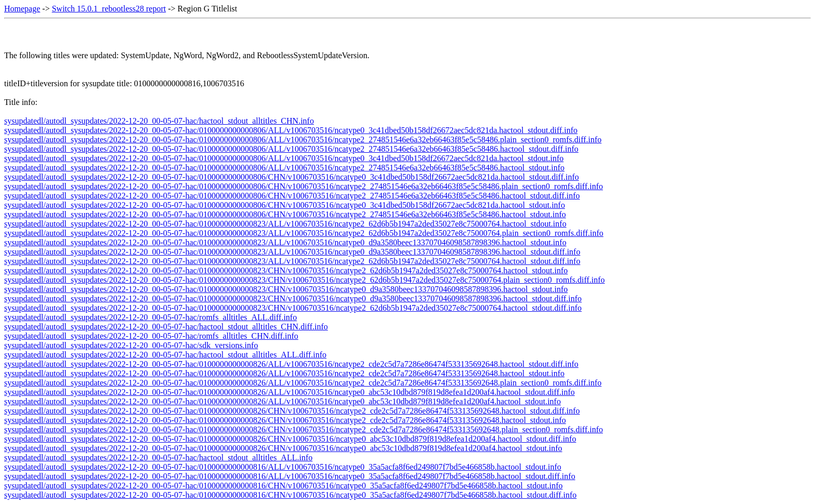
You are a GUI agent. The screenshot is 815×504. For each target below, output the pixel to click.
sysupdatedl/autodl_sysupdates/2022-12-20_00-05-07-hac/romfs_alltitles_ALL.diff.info (150, 317)
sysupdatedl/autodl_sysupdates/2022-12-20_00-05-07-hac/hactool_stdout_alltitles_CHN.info (159, 121)
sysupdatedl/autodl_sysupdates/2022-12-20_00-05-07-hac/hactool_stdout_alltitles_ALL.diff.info (165, 355)
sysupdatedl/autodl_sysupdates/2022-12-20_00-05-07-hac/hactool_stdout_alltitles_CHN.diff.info (166, 327)
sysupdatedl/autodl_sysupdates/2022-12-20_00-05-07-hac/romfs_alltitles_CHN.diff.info (151, 336)
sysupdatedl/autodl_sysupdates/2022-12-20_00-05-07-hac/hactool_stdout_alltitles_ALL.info (158, 457)
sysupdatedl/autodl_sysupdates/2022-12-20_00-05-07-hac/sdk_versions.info (131, 345)
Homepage (22, 9)
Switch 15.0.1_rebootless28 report (109, 9)
